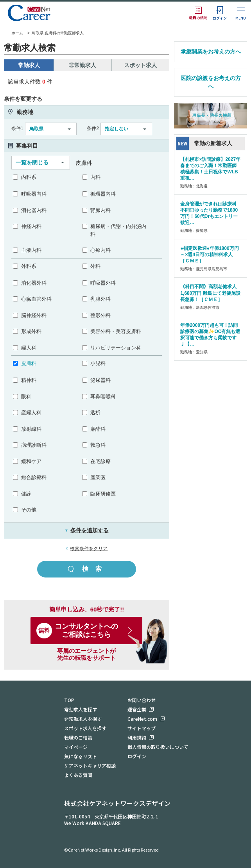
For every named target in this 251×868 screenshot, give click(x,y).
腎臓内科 (100, 210)
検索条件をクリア (89, 549)
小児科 (98, 363)
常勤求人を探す (81, 709)
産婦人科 (31, 413)
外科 (95, 266)
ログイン (137, 756)
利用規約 (137, 737)
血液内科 (31, 250)
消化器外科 (34, 283)
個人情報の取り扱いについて (158, 747)
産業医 (98, 477)
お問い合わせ (142, 700)
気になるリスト (81, 756)
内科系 (29, 177)
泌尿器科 (100, 380)
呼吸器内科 (34, 194)
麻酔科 (98, 429)
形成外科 (31, 331)
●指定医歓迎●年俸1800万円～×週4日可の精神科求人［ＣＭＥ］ (209, 255)
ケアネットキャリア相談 (90, 766)
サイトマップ (142, 728)
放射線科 (31, 429)
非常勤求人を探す (83, 719)
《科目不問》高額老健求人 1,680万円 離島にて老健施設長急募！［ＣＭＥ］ (210, 293)
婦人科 (29, 348)
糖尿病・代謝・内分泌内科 (118, 230)
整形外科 (100, 315)
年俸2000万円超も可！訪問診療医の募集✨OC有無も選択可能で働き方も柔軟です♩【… (210, 335)
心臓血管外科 (36, 299)
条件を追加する (87, 530)
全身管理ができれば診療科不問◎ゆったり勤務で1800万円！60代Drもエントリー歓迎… (209, 213)
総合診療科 (34, 477)
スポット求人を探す (85, 728)
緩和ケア (31, 461)
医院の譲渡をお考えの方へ (211, 82)
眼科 (26, 397)
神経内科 (31, 226)
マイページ (76, 747)
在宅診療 (100, 461)
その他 (29, 510)
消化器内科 (34, 210)
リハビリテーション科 (116, 348)
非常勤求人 (82, 65)
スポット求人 (140, 65)
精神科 (29, 380)
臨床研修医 (103, 494)
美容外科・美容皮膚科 (116, 331)
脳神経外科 (34, 315)
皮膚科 (29, 363)
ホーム (13, 33)
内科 (95, 177)
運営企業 (137, 709)
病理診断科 (34, 445)
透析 (95, 413)
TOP (69, 700)
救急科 (98, 445)
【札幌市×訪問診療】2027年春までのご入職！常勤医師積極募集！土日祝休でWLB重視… (210, 169)
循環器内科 (103, 194)
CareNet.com (142, 719)
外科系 (29, 266)
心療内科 (100, 250)
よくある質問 (78, 775)
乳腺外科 (100, 299)
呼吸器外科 (103, 283)
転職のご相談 (78, 737)
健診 (26, 494)
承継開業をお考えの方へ (211, 52)
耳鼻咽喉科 (103, 397)
